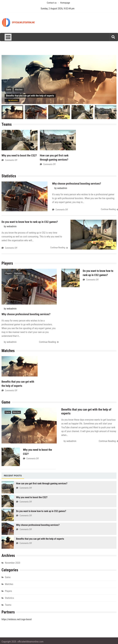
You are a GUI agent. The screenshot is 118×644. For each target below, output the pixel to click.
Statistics (18, 273)
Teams (8, 605)
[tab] (13, 476)
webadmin (14, 100)
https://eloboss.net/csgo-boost (17, 619)
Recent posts (13, 476)
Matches (19, 90)
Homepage (65, 3)
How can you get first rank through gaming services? (42, 483)
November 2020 (13, 563)
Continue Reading (108, 209)
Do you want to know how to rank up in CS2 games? (30, 222)
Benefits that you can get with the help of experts (40, 539)
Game (9, 90)
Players (9, 273)
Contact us (52, 3)
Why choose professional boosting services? (77, 184)
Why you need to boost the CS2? (19, 155)
